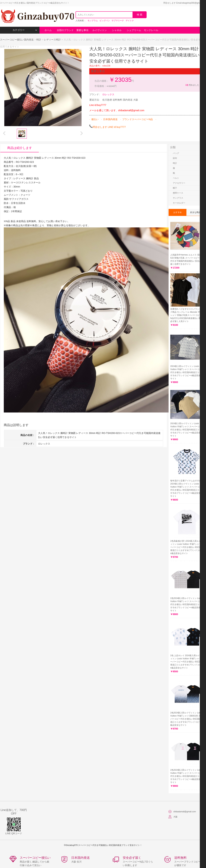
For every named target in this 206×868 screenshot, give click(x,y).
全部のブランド (65, 30)
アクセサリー (179, 183)
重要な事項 (82, 30)
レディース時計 (52, 40)
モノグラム (93, 21)
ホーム (48, 30)
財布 (175, 158)
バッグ (176, 153)
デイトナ (130, 21)
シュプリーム (134, 30)
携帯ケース (178, 193)
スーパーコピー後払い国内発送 (17, 40)
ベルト (176, 178)
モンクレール (151, 30)
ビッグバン (105, 21)
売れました (192, 85)
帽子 (175, 188)
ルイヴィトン (100, 30)
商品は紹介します (20, 148)
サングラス (178, 198)
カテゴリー (25, 30)
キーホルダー (179, 203)
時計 (39, 40)
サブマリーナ (118, 21)
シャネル (117, 30)
